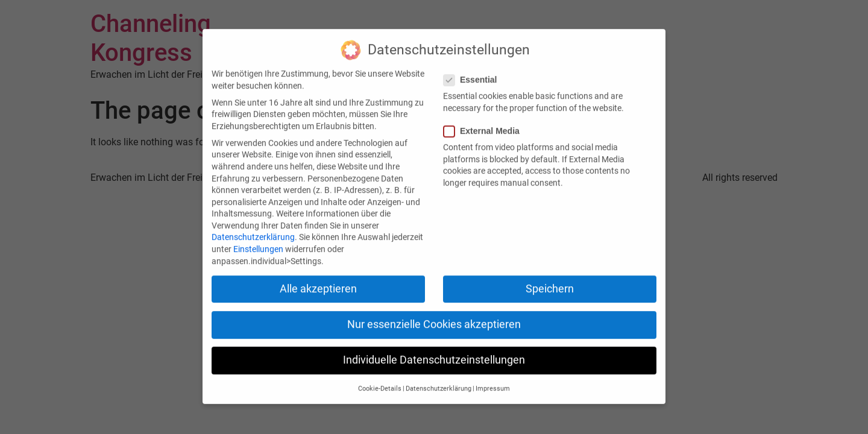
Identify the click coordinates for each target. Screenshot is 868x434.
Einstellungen (258, 245)
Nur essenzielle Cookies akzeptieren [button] (434, 320)
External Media (485, 126)
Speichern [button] (550, 284)
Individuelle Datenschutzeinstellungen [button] (434, 356)
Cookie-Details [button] (380, 384)
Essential (474, 76)
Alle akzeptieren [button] (318, 284)
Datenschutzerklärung (253, 233)
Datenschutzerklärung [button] (439, 384)
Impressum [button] (493, 384)
